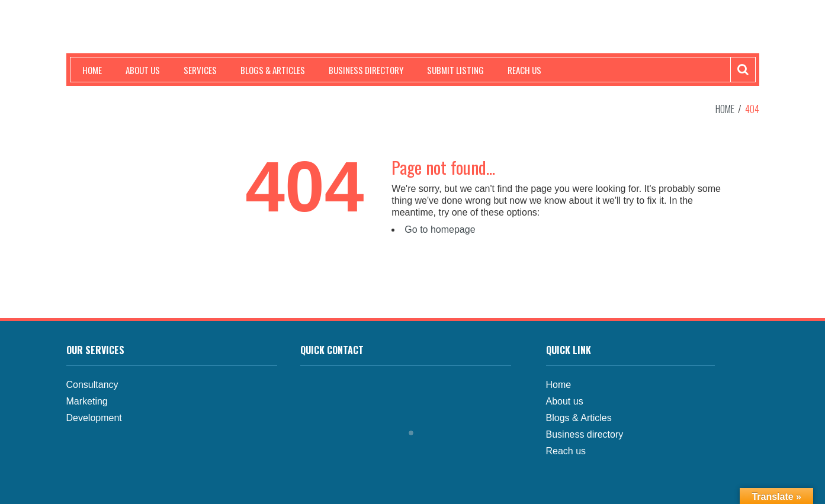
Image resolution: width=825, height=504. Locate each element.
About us (143, 70)
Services (200, 70)
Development (94, 418)
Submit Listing (455, 70)
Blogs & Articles (273, 70)
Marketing (87, 401)
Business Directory (366, 70)
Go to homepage (440, 229)
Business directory (585, 434)
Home (92, 70)
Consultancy (92, 385)
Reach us (524, 70)
